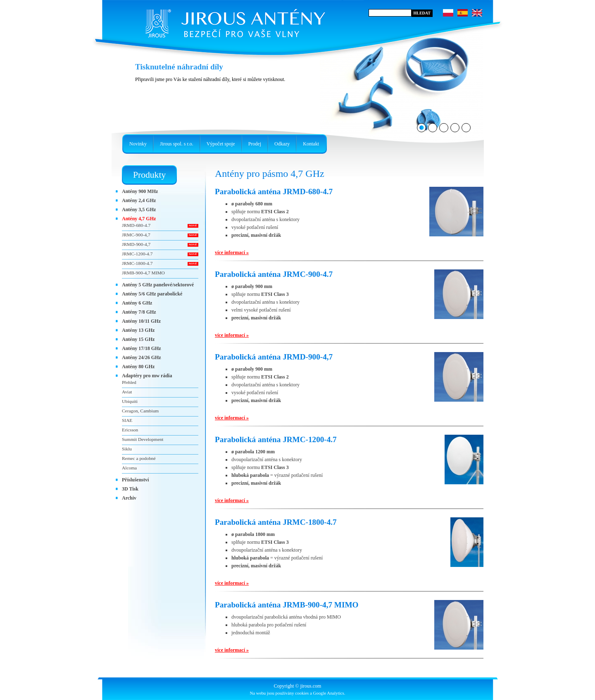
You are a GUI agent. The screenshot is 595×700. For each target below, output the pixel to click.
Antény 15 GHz (138, 339)
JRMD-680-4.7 (136, 225)
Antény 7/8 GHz (139, 312)
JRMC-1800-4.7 (137, 263)
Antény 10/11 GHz (141, 321)
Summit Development (143, 439)
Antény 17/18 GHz (142, 348)
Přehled (129, 382)
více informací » (232, 252)
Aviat (127, 392)
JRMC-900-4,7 (136, 235)
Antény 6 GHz (137, 303)
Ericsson (130, 430)
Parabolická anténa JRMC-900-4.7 (274, 274)
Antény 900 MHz (140, 191)
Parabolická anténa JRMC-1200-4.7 (276, 439)
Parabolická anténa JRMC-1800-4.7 (276, 522)
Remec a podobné (139, 458)
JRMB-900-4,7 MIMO (143, 273)
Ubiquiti (130, 401)
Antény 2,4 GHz (139, 200)
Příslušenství (135, 480)
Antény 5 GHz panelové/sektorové (158, 285)
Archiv (129, 498)
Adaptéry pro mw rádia (147, 376)
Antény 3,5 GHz (139, 210)
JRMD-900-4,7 (136, 244)
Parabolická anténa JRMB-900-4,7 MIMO (287, 605)
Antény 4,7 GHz (139, 219)
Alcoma (129, 468)
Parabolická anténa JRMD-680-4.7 (274, 192)
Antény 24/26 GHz (142, 357)
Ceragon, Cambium (140, 411)
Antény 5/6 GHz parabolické (152, 294)
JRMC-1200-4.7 (137, 254)
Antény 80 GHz (138, 367)
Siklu (127, 449)
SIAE (127, 420)
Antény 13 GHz (138, 330)
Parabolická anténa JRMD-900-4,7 (274, 357)
